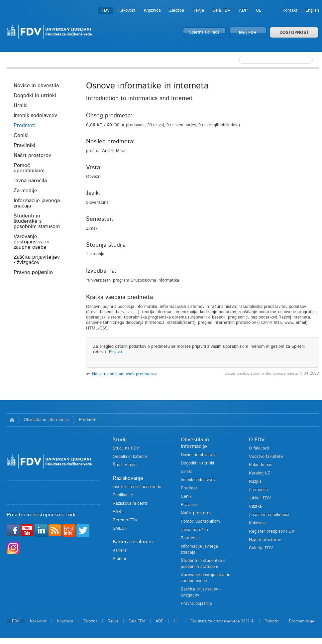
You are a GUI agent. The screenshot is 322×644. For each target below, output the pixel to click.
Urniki (21, 105)
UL (259, 10)
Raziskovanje (128, 478)
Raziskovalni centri (131, 504)
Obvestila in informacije (46, 420)
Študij (120, 440)
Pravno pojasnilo (33, 272)
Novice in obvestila (36, 85)
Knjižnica (152, 10)
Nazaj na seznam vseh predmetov (124, 374)
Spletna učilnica (204, 32)
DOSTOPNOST (294, 33)
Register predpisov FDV (272, 531)
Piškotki (272, 621)
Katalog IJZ (260, 473)
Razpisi (256, 482)
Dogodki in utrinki (35, 95)
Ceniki (21, 135)
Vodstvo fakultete (266, 457)
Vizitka (255, 507)
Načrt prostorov (32, 155)
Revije (198, 10)
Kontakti (290, 10)
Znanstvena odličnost (269, 515)
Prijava (115, 352)
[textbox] (276, 60)
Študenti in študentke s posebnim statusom (37, 221)
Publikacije (123, 495)
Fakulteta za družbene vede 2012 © (222, 621)
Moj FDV (248, 33)
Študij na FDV (126, 448)
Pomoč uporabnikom (29, 168)
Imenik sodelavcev (35, 115)
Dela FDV (221, 10)
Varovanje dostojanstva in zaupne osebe (32, 242)
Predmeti (25, 125)
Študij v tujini (125, 465)
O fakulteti (259, 448)
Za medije (25, 191)
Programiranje (302, 621)
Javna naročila (30, 181)
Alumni (119, 559)
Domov (12, 420)
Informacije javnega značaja (37, 203)
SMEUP (120, 528)
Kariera (120, 550)
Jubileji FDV (260, 498)
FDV (106, 10)
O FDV (257, 440)
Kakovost (127, 10)
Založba (177, 10)
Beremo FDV (125, 520)
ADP (243, 10)
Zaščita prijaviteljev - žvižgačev (37, 260)
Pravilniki (24, 145)
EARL (118, 512)
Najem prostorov (265, 540)
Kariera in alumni (133, 542)
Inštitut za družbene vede (137, 487)
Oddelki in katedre (130, 457)
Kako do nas (261, 465)
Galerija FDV (261, 548)
